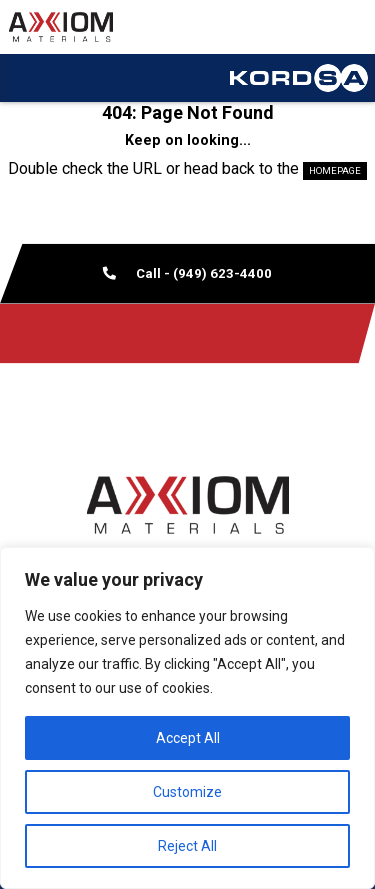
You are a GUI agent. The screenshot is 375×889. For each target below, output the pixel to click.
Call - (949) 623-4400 (187, 273)
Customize (187, 792)
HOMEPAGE (335, 170)
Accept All (188, 738)
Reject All (187, 846)
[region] (187, 718)
